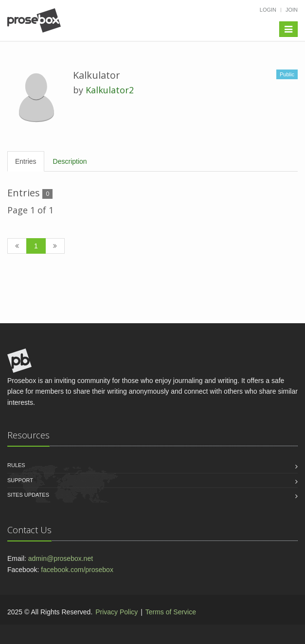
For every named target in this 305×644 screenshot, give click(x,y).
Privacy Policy (117, 612)
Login (268, 10)
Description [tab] (70, 161)
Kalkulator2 (110, 90)
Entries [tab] (26, 161)
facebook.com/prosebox (77, 570)
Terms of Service (171, 612)
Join (292, 10)
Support (20, 480)
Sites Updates (28, 495)
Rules (16, 465)
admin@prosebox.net (61, 558)
